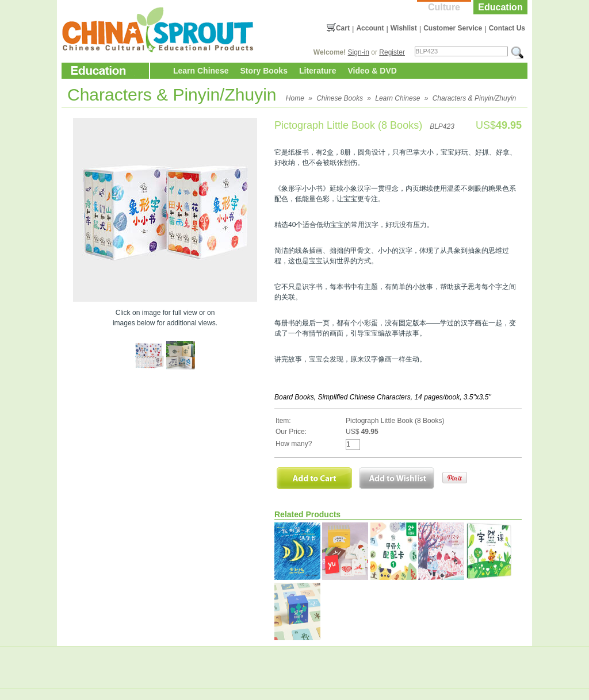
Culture (444, 7)
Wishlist (404, 28)
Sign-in (359, 52)
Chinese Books (340, 98)
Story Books (263, 71)
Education (500, 7)
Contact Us (507, 28)
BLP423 (442, 126)
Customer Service (453, 28)
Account (370, 28)
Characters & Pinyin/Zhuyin (474, 98)
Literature (318, 71)
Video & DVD (372, 71)
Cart (343, 28)
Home (295, 98)
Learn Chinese (201, 71)
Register (392, 52)
